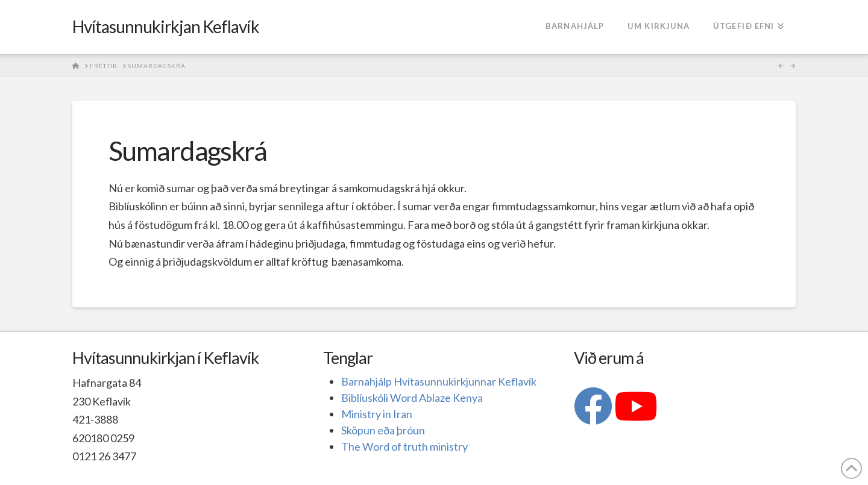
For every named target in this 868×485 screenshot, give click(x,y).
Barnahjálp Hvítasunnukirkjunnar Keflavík (439, 381)
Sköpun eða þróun (383, 430)
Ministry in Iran (377, 414)
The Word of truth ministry (404, 446)
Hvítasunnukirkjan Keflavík (166, 27)
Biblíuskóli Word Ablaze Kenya (412, 398)
